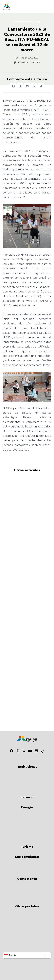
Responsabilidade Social (27, 22)
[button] (13, 86)
